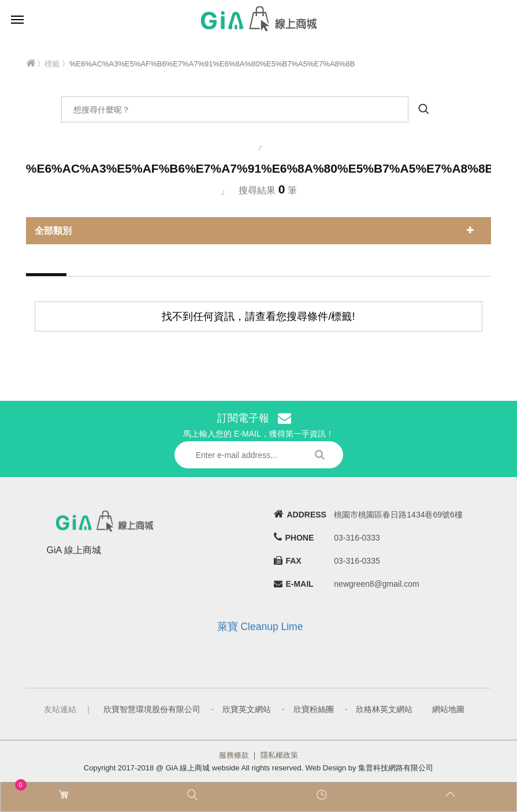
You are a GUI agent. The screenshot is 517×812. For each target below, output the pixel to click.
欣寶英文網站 (247, 709)
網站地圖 (448, 709)
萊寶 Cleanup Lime (260, 627)
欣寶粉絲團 (314, 709)
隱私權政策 (279, 755)
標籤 (52, 64)
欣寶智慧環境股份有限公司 (152, 709)
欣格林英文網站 (384, 709)
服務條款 (234, 755)
